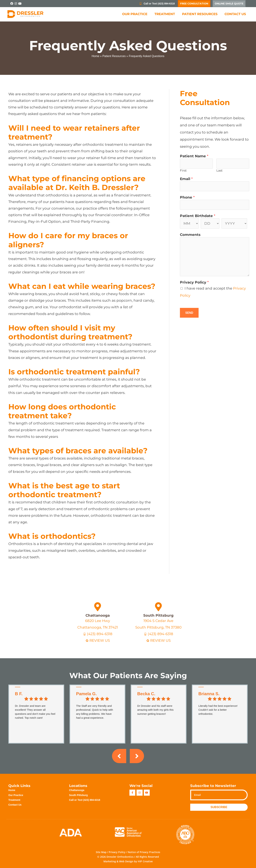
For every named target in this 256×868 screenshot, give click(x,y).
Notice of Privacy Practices (144, 852)
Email (186, 179)
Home (95, 56)
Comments (190, 235)
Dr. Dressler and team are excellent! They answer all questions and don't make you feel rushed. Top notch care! (35, 712)
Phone (187, 197)
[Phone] (215, 205)
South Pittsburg (158, 615)
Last (219, 170)
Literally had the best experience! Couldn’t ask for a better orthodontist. (218, 710)
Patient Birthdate (198, 216)
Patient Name (194, 156)
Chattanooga (98, 615)
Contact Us (235, 14)
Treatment (165, 14)
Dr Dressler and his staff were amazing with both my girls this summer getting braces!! (155, 710)
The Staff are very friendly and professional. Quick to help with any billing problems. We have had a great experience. (95, 712)
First (183, 170)
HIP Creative (145, 861)
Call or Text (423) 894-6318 (85, 800)
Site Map (101, 852)
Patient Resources (200, 14)
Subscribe (219, 807)
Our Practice (135, 14)
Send (189, 313)
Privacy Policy (194, 282)
